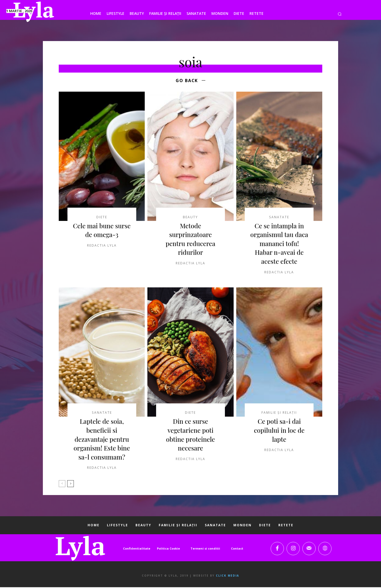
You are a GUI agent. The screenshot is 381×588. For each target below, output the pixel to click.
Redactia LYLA (102, 246)
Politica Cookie (168, 549)
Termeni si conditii (205, 549)
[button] (340, 14)
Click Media (228, 576)
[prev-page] (62, 485)
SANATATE (279, 218)
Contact (237, 549)
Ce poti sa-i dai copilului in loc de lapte (279, 431)
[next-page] (71, 485)
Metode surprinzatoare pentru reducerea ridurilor (190, 240)
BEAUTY (190, 218)
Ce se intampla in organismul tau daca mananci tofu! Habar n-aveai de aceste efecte (279, 244)
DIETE (102, 218)
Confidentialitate (137, 549)
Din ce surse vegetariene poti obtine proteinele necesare (190, 436)
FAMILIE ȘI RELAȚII (279, 414)
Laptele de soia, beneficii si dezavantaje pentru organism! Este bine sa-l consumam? (102, 440)
